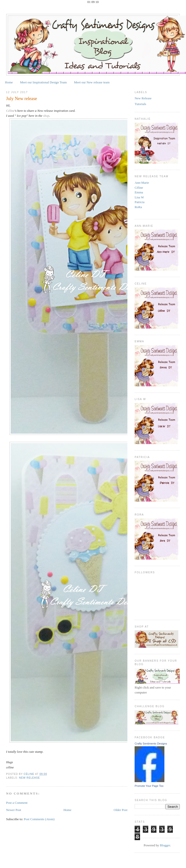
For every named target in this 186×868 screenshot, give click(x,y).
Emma (139, 192)
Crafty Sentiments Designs (151, 744)
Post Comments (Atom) (39, 819)
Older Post (121, 810)
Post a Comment (17, 803)
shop (46, 116)
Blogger (165, 845)
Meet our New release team (92, 82)
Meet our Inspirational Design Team (43, 82)
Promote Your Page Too (149, 786)
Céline (10, 111)
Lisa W (139, 197)
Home (9, 82)
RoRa (138, 207)
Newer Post (14, 810)
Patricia (140, 202)
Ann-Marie (142, 183)
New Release (30, 778)
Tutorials (140, 104)
